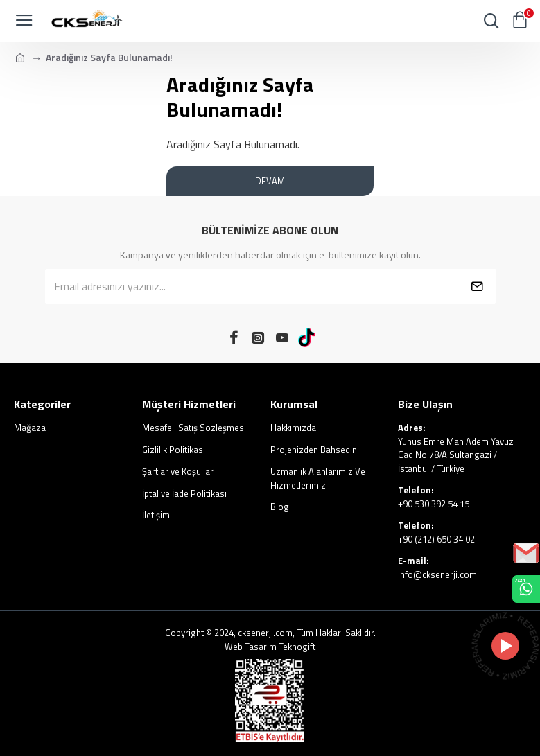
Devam (270, 181)
